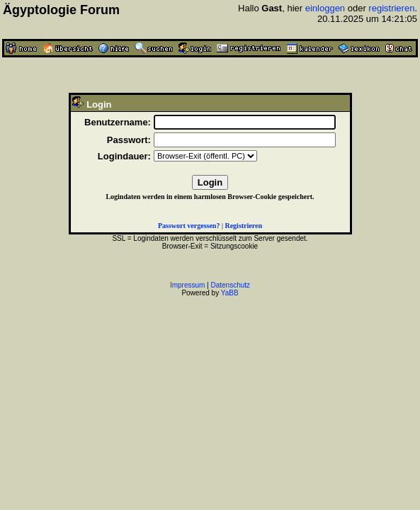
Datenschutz (231, 285)
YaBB (230, 293)
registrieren (391, 8)
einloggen (325, 8)
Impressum (187, 285)
